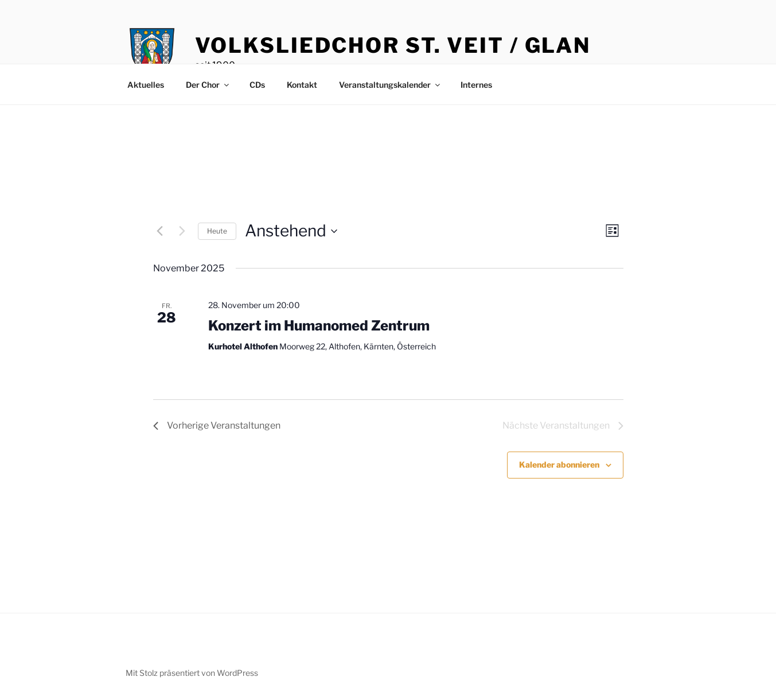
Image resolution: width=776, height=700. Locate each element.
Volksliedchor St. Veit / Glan (393, 45)
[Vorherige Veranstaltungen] (160, 231)
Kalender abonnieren (559, 464)
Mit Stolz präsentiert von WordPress (192, 673)
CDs (257, 85)
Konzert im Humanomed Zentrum (319, 326)
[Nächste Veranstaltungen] (182, 231)
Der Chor (208, 85)
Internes (476, 85)
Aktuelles (146, 85)
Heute (217, 231)
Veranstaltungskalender (390, 85)
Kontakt (302, 85)
